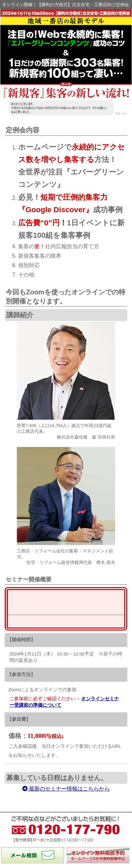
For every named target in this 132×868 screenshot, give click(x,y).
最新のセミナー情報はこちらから (66, 620)
